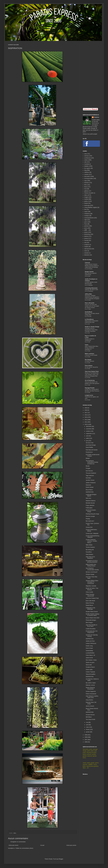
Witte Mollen (89, 545)
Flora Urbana (89, 366)
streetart (87, 253)
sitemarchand (88, 249)
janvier (88, 732)
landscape (87, 205)
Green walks (89, 670)
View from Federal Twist (92, 371)
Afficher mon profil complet (90, 134)
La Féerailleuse (89, 319)
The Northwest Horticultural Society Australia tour (92, 462)
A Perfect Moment (89, 361)
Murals (88, 466)
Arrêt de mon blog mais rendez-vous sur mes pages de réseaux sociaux (92, 306)
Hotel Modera (89, 554)
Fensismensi (89, 452)
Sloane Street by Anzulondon (90, 688)
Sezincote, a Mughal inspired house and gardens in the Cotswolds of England (92, 297)
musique (87, 216)
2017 (86, 413)
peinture (86, 226)
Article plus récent (13, 845)
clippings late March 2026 (91, 290)
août (87, 436)
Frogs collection (90, 505)
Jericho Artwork (90, 706)
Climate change (90, 574)
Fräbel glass (89, 508)
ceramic (86, 174)
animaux (87, 156)
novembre (89, 429)
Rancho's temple (90, 516)
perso (86, 228)
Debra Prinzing (90, 603)
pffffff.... (86, 230)
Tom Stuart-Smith (90, 719)
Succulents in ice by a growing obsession (92, 561)
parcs (86, 222)
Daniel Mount (89, 605)
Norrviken (88, 478)
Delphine (97, 117)
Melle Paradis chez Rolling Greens (91, 565)
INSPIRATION (90, 492)
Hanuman (88, 485)
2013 (86, 417)
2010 (86, 424)
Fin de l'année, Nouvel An (91, 367)
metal (86, 212)
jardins (86, 201)
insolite (86, 199)
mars (88, 727)
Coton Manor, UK (90, 655)
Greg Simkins (89, 700)
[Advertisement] (91, 74)
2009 (86, 735)
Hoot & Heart (89, 648)
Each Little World (90, 601)
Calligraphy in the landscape (90, 609)
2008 (86, 737)
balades (86, 166)
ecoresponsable (89, 179)
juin (87, 441)
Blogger (61, 859)
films (86, 185)
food (85, 189)
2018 (86, 410)
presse (86, 238)
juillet (88, 438)
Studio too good (90, 662)
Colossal (87, 263)
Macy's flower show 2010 (93, 618)
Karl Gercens (89, 471)
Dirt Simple (88, 360)
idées (15, 833)
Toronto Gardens (90, 547)
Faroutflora (89, 552)
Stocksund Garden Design (91, 511)
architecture (87, 158)
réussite (86, 240)
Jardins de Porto (90, 641)
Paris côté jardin (90, 303)
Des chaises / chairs (91, 660)
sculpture (87, 245)
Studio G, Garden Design (92, 327)
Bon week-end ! (90, 521)
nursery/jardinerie (89, 218)
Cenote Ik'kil (89, 527)
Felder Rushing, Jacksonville (90, 595)
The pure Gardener (91, 473)
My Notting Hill (90, 550)
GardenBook (89, 312)
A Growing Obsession (91, 288)
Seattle (86, 247)
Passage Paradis (90, 388)
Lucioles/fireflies (90, 653)
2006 (86, 742)
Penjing (88, 519)
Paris (86, 224)
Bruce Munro (89, 490)
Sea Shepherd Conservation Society (92, 569)
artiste (86, 160)
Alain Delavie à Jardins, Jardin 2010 (92, 697)
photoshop (87, 234)
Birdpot (88, 458)
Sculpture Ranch (90, 667)
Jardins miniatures (91, 483)
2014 (86, 415)
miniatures (87, 214)
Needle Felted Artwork (92, 612)
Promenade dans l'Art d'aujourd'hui (92, 632)
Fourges (88, 468)
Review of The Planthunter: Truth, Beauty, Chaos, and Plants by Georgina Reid (92, 375)
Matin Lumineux (89, 354)
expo (86, 181)
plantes (86, 236)
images (86, 197)
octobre (88, 431)
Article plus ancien (71, 845)
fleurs (86, 187)
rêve (85, 243)
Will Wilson (89, 717)
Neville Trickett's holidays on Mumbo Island (93, 615)
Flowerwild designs (91, 620)
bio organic (87, 168)
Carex (87, 345)
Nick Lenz (88, 498)
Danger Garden (89, 272)
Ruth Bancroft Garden (92, 450)
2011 (86, 422)
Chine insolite (89, 592)
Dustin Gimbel (90, 487)
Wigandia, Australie (91, 586)
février (88, 729)
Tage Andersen (90, 476)
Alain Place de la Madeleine (90, 557)
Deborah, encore (90, 685)
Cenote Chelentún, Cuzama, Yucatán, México (91, 541)
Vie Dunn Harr (90, 443)
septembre (89, 434)
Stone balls (89, 665)
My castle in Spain (91, 683)
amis (86, 154)
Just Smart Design (91, 445)
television (87, 255)
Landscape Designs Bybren (91, 495)
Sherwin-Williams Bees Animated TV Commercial (92, 582)
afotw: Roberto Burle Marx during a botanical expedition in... (92, 348)
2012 (86, 420)
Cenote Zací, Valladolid (92, 533)
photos (86, 232)
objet (86, 220)
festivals (86, 183)
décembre (89, 426)
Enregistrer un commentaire (18, 842)
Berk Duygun (89, 622)
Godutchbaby (89, 651)
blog (85, 170)
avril (87, 725)
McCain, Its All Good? (92, 572)
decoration (87, 176)
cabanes (87, 172)
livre (85, 209)
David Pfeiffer (89, 447)
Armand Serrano (90, 715)
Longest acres (89, 395)
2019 (86, 408)
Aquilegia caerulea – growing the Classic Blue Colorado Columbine (91, 330)
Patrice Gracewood (91, 694)
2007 (86, 740)
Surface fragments (91, 691)
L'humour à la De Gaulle (91, 355)
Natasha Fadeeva (91, 501)
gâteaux (86, 191)
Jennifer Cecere (90, 480)
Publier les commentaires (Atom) (24, 848)
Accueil (42, 845)
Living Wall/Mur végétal (91, 207)
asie (85, 162)
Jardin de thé (89, 658)
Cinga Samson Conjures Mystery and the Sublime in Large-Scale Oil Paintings (92, 266)
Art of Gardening (90, 380)
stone (86, 251)
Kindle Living (89, 646)
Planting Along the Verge (92, 514)
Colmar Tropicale (90, 672)
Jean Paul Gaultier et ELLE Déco (91, 626)
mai (87, 722)
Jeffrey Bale (88, 294)
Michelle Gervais (90, 503)
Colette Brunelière (91, 629)
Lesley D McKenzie (91, 643)
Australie (87, 164)
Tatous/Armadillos (91, 674)
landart (86, 203)
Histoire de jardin (89, 193)
